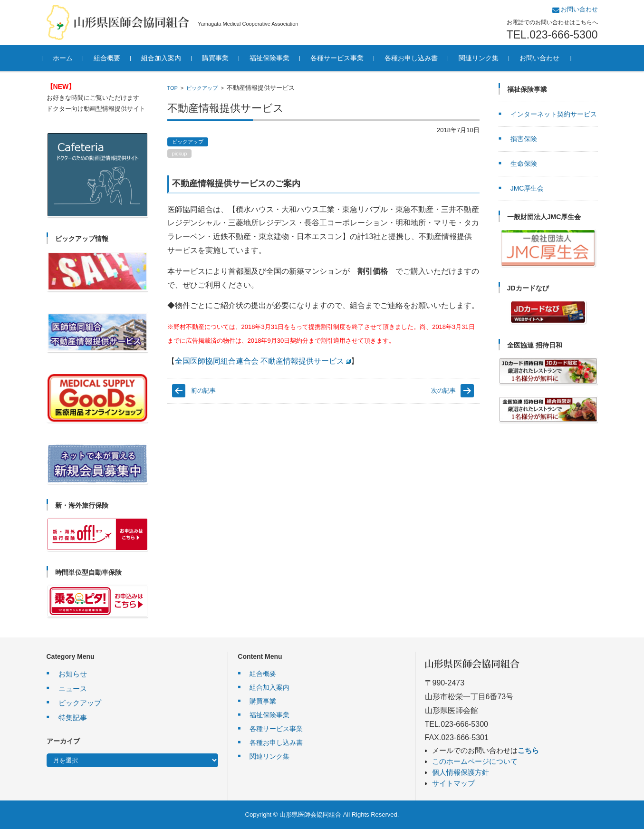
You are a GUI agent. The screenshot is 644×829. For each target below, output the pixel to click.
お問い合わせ (544, 58)
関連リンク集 (483, 58)
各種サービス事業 (341, 58)
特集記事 (73, 718)
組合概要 (111, 58)
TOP (173, 88)
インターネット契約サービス (554, 114)
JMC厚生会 (527, 188)
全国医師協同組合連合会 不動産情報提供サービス (263, 361)
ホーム (67, 58)
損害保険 (524, 139)
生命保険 (524, 164)
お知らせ (73, 674)
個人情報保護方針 (461, 772)
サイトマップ (453, 783)
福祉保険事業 (274, 58)
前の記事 (203, 390)
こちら (528, 750)
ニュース (73, 689)
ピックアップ (202, 88)
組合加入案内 (165, 58)
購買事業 (220, 58)
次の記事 (443, 390)
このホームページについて (475, 761)
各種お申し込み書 (415, 58)
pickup (180, 154)
